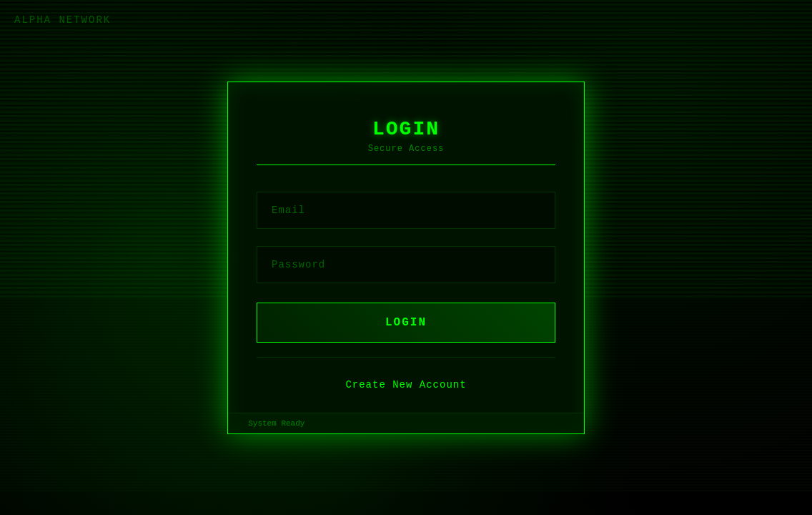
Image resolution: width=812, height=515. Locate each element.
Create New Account (406, 385)
